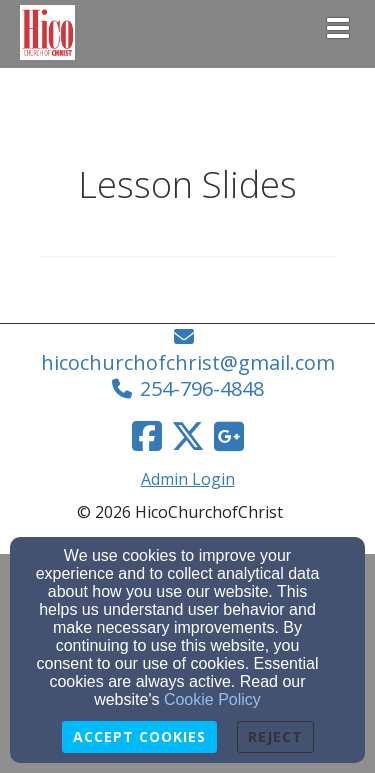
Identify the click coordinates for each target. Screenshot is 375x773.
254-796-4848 (202, 388)
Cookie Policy (212, 699)
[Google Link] (229, 436)
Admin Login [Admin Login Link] (188, 479)
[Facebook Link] (147, 436)
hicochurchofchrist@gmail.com (188, 362)
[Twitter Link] (188, 436)
